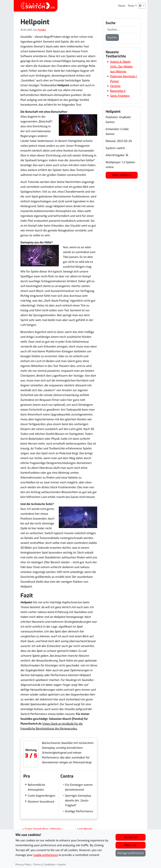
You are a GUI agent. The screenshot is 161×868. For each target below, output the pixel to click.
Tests (131, 6)
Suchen (112, 38)
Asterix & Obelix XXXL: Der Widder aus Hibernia (122, 67)
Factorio (115, 86)
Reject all (131, 845)
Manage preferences (131, 853)
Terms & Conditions (45, 865)
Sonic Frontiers (120, 96)
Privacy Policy (23, 865)
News (122, 6)
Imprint (62, 865)
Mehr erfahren (122, 175)
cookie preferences (46, 855)
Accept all (131, 837)
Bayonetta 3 (118, 91)
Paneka (42, 30)
